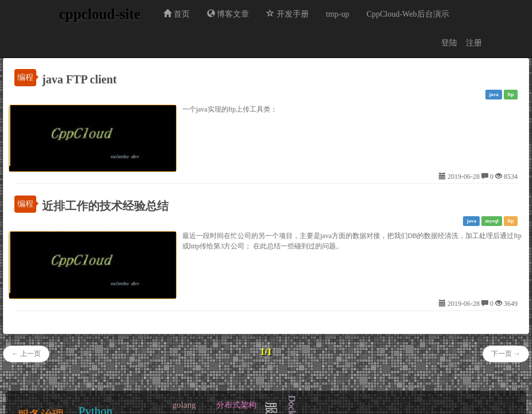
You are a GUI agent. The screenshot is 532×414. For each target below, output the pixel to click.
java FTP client (79, 79)
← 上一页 (26, 354)
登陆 (449, 43)
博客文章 (228, 14)
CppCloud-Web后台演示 (408, 14)
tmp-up (338, 14)
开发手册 (288, 14)
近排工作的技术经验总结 (105, 206)
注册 (474, 43)
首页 (177, 14)
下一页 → (506, 354)
